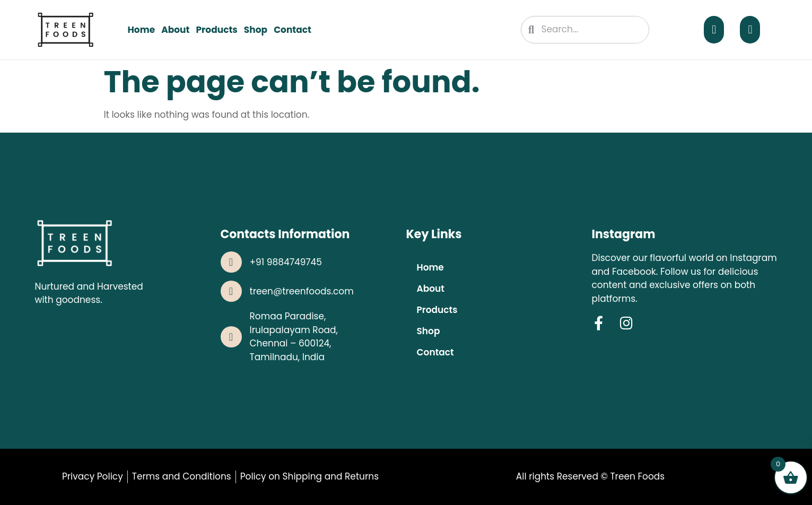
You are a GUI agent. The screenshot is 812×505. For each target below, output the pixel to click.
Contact (293, 30)
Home (141, 30)
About (175, 30)
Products (216, 30)
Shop (256, 30)
